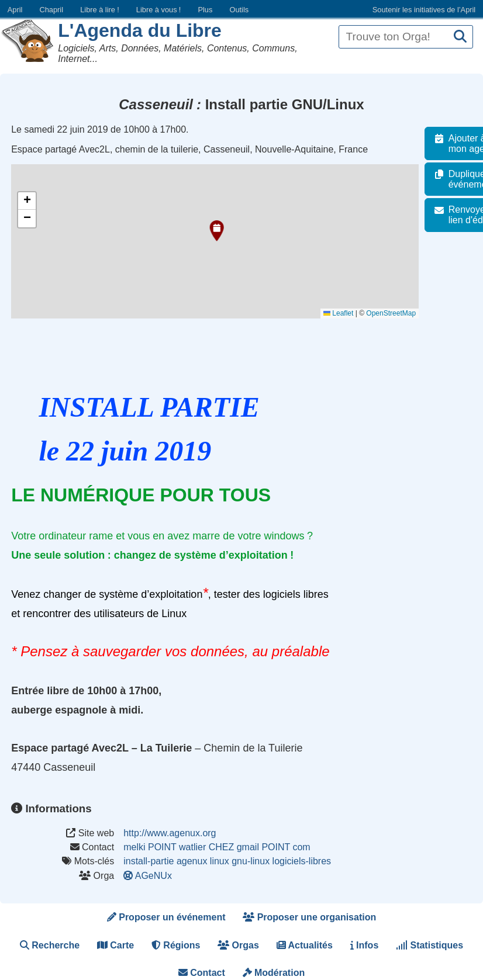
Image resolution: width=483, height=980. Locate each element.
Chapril (52, 10)
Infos (365, 945)
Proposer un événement (166, 917)
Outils (239, 10)
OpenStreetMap (397, 313)
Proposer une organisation (309, 917)
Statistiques (429, 945)
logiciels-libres (302, 861)
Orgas (238, 945)
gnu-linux (251, 861)
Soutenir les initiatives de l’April (424, 10)
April (15, 10)
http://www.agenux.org (170, 833)
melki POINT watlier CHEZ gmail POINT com (217, 847)
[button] (215, 231)
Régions (176, 945)
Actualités (305, 945)
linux (220, 861)
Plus (205, 10)
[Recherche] (460, 37)
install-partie (149, 861)
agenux (192, 861)
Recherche (50, 945)
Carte (115, 945)
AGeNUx (149, 876)
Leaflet (345, 313)
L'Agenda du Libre (140, 30)
